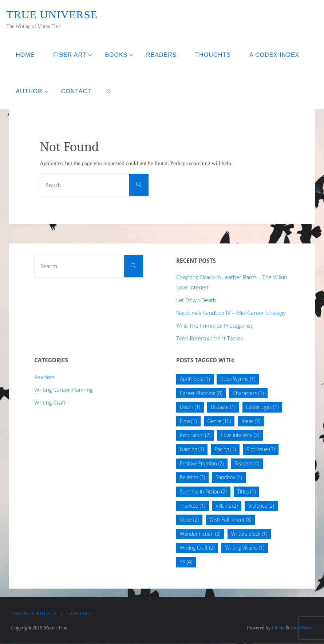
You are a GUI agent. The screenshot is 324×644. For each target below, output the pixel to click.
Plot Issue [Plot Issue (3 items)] (261, 449)
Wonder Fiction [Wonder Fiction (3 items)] (200, 534)
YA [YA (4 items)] (186, 562)
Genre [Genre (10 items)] (219, 421)
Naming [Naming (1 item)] (192, 449)
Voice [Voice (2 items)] (189, 520)
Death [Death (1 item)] (190, 407)
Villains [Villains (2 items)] (227, 506)
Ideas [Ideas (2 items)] (251, 421)
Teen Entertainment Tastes (210, 338)
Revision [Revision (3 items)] (192, 477)
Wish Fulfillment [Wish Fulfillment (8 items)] (230, 520)
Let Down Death (196, 300)
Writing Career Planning (64, 390)
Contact (80, 614)
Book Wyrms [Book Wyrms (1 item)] (238, 379)
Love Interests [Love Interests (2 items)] (240, 435)
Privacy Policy (34, 614)
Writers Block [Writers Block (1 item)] (249, 534)
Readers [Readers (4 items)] (247, 463)
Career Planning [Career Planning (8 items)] (201, 393)
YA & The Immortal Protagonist (214, 325)
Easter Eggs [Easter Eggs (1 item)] (262, 407)
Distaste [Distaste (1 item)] (223, 407)
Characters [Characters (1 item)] (248, 393)
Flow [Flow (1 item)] (188, 421)
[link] (108, 91)
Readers (44, 377)
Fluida (277, 628)
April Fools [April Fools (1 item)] (195, 379)
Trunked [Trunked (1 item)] (193, 506)
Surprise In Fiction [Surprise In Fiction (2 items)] (203, 491)
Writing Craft (50, 402)
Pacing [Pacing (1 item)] (225, 449)
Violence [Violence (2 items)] (261, 506)
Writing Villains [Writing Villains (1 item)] (245, 548)
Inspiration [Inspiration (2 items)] (195, 435)
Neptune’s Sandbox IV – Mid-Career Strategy (231, 313)
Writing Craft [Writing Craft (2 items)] (197, 548)
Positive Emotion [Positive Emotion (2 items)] (202, 463)
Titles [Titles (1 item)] (247, 491)
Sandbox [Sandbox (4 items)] (229, 477)
